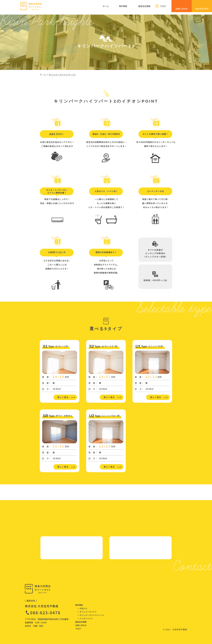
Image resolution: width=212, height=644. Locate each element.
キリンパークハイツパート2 (62, 75)
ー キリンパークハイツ (87, 612)
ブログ (78, 629)
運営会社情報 (81, 622)
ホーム (43, 75)
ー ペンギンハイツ (85, 618)
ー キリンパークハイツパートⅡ (91, 615)
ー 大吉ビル (82, 608)
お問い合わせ (81, 625)
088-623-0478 (45, 613)
